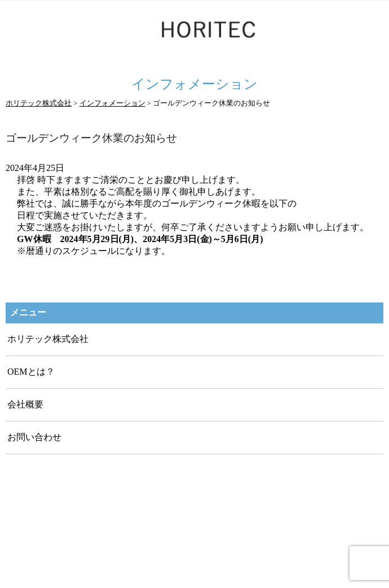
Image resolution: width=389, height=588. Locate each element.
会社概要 (25, 404)
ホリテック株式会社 (48, 339)
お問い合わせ (34, 437)
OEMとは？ (31, 372)
